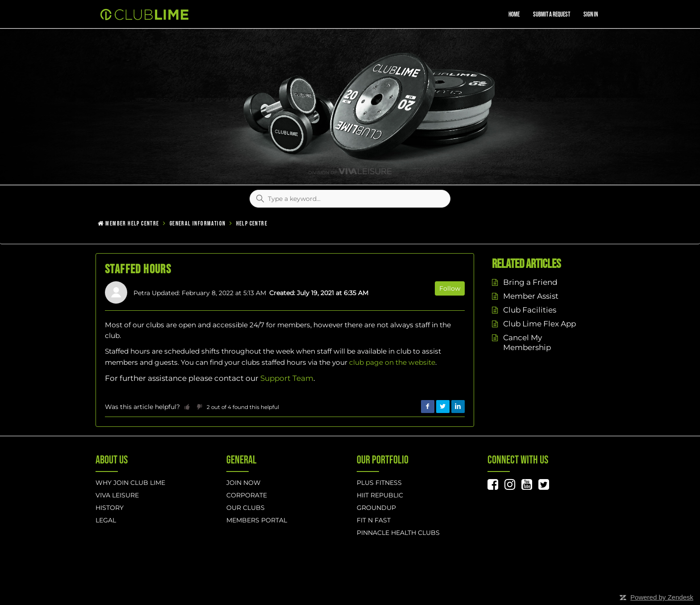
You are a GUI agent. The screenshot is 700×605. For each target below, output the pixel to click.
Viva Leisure (117, 495)
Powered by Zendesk (662, 597)
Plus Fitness (379, 483)
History (110, 508)
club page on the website (392, 362)
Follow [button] (450, 288)
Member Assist (531, 296)
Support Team (287, 378)
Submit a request (552, 15)
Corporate (247, 495)
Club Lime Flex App (540, 324)
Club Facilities (530, 310)
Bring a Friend (530, 282)
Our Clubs (246, 508)
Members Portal (257, 520)
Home (514, 15)
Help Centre (252, 223)
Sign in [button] (591, 15)
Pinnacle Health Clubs (398, 533)
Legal (106, 520)
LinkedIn (458, 407)
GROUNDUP (376, 508)
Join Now (244, 483)
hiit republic (380, 495)
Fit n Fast (374, 520)
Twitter (443, 407)
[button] (187, 407)
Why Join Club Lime (130, 483)
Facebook (428, 407)
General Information (198, 223)
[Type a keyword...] (350, 199)
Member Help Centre (132, 223)
